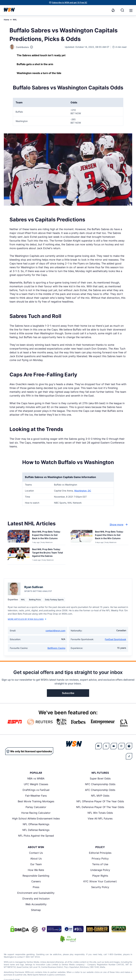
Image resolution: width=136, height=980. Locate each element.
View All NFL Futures (100, 818)
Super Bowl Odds (100, 778)
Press (36, 887)
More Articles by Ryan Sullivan (27, 619)
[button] (131, 10)
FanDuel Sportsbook (116, 639)
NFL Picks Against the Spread (36, 836)
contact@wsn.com (55, 631)
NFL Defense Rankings (36, 830)
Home (7, 20)
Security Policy (100, 887)
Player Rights (100, 876)
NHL (15, 20)
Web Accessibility (36, 904)
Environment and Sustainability (36, 893)
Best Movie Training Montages (36, 801)
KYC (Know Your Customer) (100, 881)
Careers (36, 881)
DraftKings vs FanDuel (36, 790)
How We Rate (36, 870)
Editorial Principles (100, 853)
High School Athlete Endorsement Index (36, 818)
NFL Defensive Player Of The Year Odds (100, 807)
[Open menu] (131, 10)
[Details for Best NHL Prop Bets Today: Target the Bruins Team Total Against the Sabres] (19, 555)
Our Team (36, 864)
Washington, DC (83, 491)
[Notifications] (113, 10)
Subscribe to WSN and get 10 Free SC (70, 2)
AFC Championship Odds (100, 790)
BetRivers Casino (56, 648)
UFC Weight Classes (36, 784)
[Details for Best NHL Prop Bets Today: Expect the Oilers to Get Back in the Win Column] (19, 537)
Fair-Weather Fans (36, 796)
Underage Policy (100, 870)
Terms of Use (100, 864)
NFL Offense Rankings (36, 824)
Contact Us (36, 853)
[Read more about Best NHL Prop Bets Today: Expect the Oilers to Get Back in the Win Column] (48, 536)
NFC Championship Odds (100, 784)
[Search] (122, 10)
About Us (36, 859)
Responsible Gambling (36, 876)
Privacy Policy (100, 859)
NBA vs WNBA (36, 778)
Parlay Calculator (36, 807)
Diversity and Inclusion (36, 899)
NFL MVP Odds (100, 796)
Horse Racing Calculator (36, 813)
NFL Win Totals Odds (100, 813)
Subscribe (68, 693)
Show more (119, 525)
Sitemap (36, 910)
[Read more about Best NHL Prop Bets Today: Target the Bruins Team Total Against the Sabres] (48, 553)
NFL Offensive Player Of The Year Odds (100, 801)
